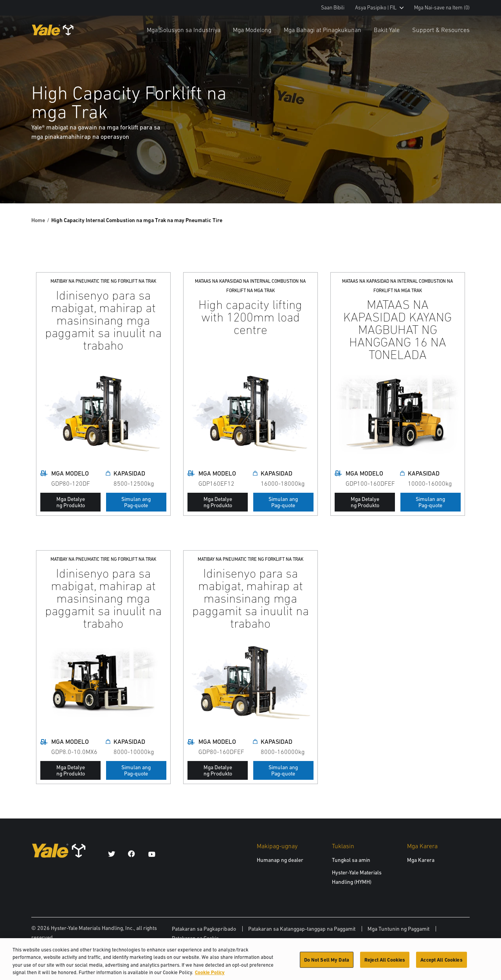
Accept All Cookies (441, 963)
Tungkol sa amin (351, 860)
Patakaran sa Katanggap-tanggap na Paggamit (302, 929)
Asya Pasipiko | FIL (379, 8)
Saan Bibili (333, 8)
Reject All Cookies (385, 963)
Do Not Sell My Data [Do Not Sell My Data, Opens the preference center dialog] (327, 963)
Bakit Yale (387, 30)
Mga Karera (421, 860)
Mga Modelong (252, 30)
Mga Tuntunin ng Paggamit (398, 929)
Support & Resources (441, 30)
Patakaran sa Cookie (195, 938)
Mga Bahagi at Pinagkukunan (323, 30)
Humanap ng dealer (280, 860)
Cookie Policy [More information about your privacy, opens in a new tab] (210, 976)
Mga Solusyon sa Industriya (184, 30)
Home (38, 220)
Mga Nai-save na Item (442, 8)
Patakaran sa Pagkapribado (204, 929)
